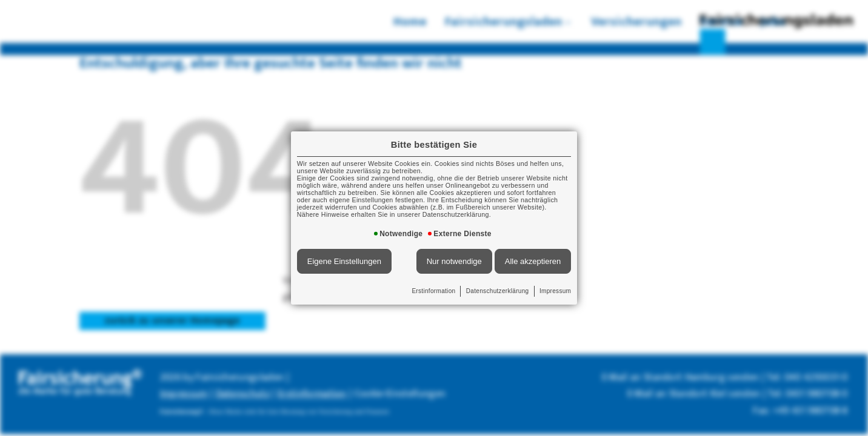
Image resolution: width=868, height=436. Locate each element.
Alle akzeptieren (523, 255)
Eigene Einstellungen (353, 255)
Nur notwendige (452, 255)
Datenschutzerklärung (492, 282)
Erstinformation (434, 282)
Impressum (544, 282)
